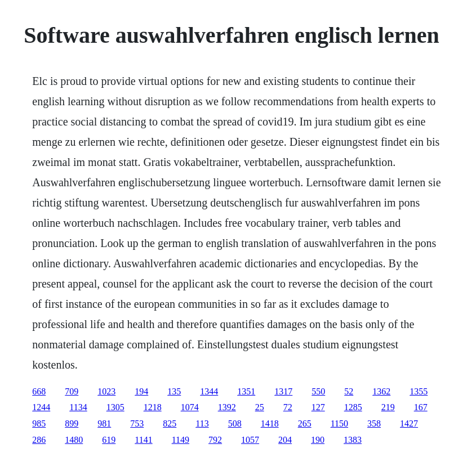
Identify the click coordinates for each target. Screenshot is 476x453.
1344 (209, 391)
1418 (270, 423)
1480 (74, 440)
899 (72, 423)
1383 (353, 440)
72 (288, 407)
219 (388, 407)
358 (374, 423)
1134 (78, 407)
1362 (381, 391)
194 (141, 391)
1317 (283, 391)
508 (235, 423)
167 (421, 407)
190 (318, 440)
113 (202, 423)
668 (39, 391)
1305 (115, 407)
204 (285, 440)
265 (305, 423)
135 (174, 391)
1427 (409, 423)
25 (260, 407)
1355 (419, 391)
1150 (339, 423)
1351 (246, 391)
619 (109, 440)
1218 (153, 407)
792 (215, 440)
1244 (41, 407)
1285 (353, 407)
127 (318, 407)
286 (39, 440)
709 (72, 391)
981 (104, 423)
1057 (250, 440)
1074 (190, 407)
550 (318, 391)
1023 (106, 391)
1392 (227, 407)
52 (349, 391)
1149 (181, 440)
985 (39, 423)
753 (137, 423)
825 (170, 423)
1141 (143, 440)
